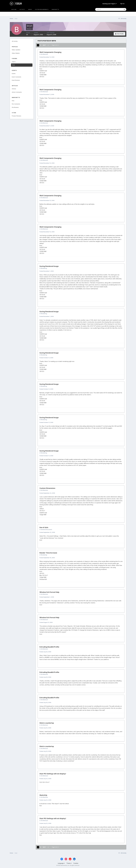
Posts (13, 65)
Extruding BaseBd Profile (49, 647)
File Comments (16, 104)
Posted (47, 57)
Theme (69, 863)
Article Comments (17, 92)
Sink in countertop (47, 723)
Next (44, 45)
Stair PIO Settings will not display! (53, 774)
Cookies (76, 863)
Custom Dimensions (47, 488)
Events (14, 74)
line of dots (44, 527)
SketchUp (43, 795)
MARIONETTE (55, 9)
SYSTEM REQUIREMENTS (42, 9)
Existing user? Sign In (110, 4)
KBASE (30, 9)
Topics (14, 62)
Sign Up (122, 4)
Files (13, 101)
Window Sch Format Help (49, 592)
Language (61, 863)
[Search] (103, 9)
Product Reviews (16, 116)
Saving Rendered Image (49, 266)
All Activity (15, 41)
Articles (14, 89)
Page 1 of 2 (55, 45)
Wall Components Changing (50, 52)
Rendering (44, 268)
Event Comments (16, 77)
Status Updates (16, 50)
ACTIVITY (22, 9)
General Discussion (46, 529)
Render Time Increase (48, 553)
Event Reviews (16, 80)
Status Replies (16, 53)
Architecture (44, 54)
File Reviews (15, 107)
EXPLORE (14, 9)
